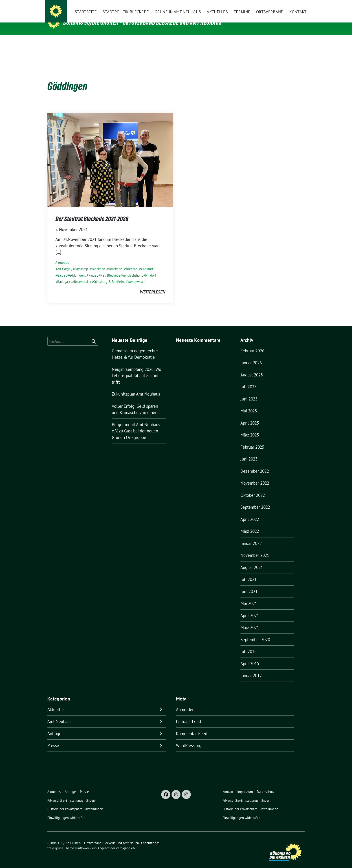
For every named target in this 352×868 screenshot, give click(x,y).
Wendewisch (136, 275)
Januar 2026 (251, 356)
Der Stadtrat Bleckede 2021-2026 (92, 212)
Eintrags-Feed (188, 714)
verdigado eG (125, 841)
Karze (92, 268)
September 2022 (255, 500)
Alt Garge (64, 262)
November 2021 (255, 548)
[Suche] (290, 5)
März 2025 (250, 428)
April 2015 (250, 657)
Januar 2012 (251, 669)
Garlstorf (147, 262)
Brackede (115, 262)
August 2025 (252, 368)
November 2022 (255, 476)
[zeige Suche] (297, 5)
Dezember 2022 (255, 464)
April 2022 (250, 512)
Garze (61, 268)
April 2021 (250, 608)
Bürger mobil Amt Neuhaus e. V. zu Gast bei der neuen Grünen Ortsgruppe (136, 424)
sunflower (82, 841)
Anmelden (185, 702)
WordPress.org (189, 738)
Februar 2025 (252, 440)
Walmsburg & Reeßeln (108, 275)
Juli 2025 (249, 380)
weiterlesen (153, 285)
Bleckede (98, 262)
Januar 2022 (251, 536)
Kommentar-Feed (192, 727)
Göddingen (77, 268)
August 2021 (252, 560)
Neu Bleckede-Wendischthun (121, 268)
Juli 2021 (249, 572)
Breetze (132, 262)
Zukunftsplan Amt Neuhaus (136, 387)
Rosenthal (81, 275)
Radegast (64, 275)
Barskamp (81, 262)
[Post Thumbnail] (110, 152)
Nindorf (151, 268)
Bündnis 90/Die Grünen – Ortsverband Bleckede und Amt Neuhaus (143, 23)
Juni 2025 (249, 392)
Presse (53, 738)
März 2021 (250, 620)
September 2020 (255, 633)
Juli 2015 (249, 644)
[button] (73, 794)
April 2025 (250, 416)
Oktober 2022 (253, 488)
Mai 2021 (249, 596)
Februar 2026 (252, 344)
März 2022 (250, 524)
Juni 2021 (249, 584)
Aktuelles (62, 256)
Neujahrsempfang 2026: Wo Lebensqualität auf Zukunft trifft (136, 369)
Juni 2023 (249, 452)
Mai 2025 (249, 404)
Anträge (54, 727)
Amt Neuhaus (59, 714)
